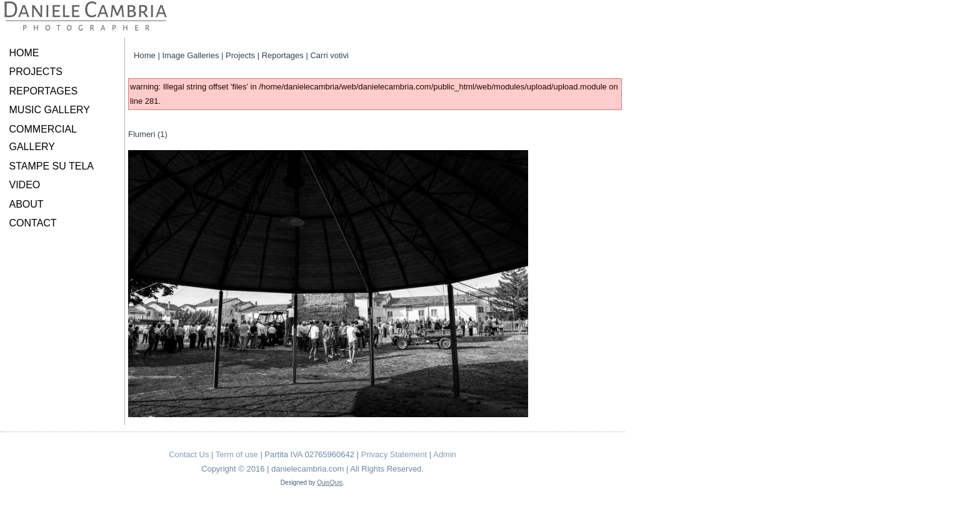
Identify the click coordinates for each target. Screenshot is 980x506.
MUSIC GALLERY (50, 110)
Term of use (237, 454)
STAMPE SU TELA (52, 166)
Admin (445, 454)
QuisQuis (330, 483)
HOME (24, 53)
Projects (240, 55)
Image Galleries (190, 55)
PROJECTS (36, 72)
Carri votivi (329, 55)
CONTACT (33, 223)
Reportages (283, 55)
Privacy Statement (394, 454)
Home (145, 55)
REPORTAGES (44, 91)
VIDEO (25, 185)
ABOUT (27, 204)
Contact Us (189, 454)
